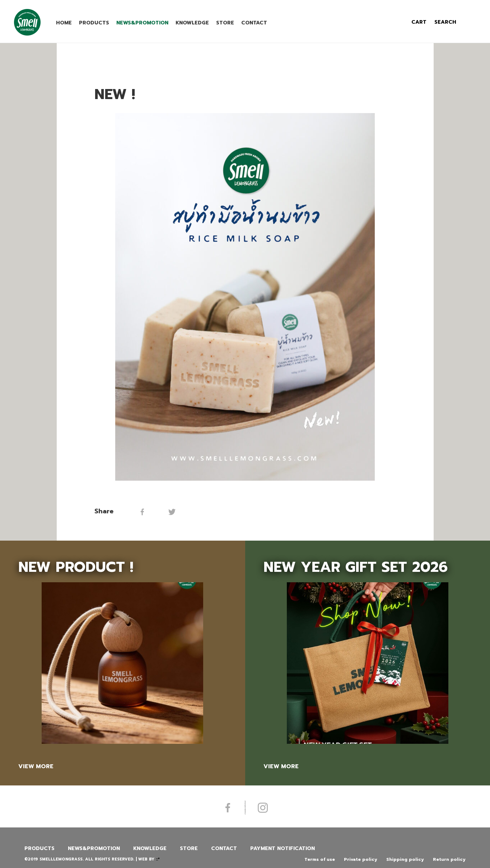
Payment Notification (283, 848)
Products (94, 23)
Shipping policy (405, 859)
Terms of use (320, 859)
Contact (254, 23)
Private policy (361, 859)
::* (158, 859)
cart (419, 22)
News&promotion (142, 23)
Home (64, 23)
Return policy (449, 859)
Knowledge (192, 23)
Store (225, 23)
